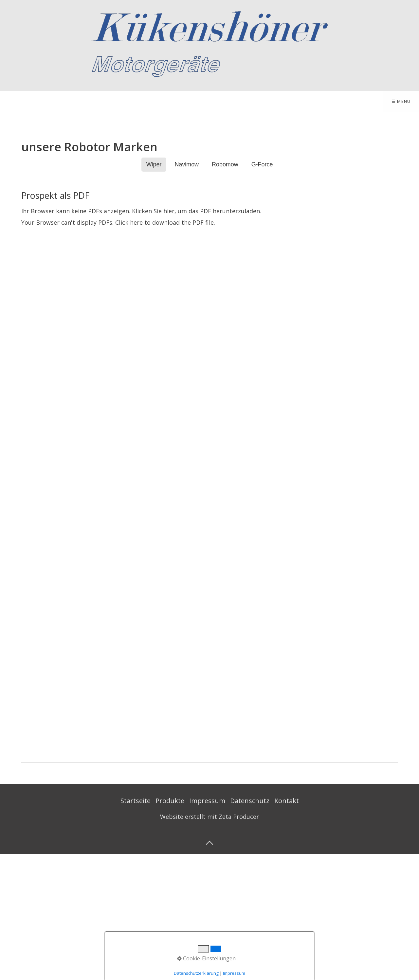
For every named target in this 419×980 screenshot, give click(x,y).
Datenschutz (250, 926)
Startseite (23, 101)
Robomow (225, 290)
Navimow (187, 290)
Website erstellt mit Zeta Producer (209, 942)
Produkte (66, 101)
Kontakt (111, 101)
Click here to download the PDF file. (165, 348)
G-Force (262, 290)
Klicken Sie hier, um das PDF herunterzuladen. (197, 336)
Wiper (154, 290)
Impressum (157, 101)
